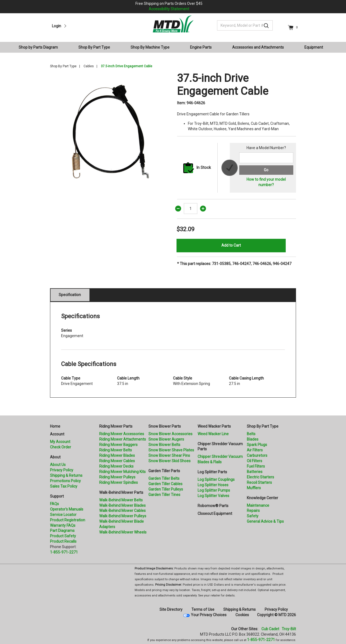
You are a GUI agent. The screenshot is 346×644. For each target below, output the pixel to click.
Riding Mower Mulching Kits (122, 472)
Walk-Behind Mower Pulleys (123, 516)
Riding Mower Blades (117, 455)
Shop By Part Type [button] (94, 47)
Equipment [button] (314, 47)
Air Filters (255, 450)
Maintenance (258, 505)
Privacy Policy (62, 470)
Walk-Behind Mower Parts (121, 492)
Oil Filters (254, 461)
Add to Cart (231, 245)
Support (57, 496)
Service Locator (63, 515)
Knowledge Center (262, 498)
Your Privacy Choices (209, 615)
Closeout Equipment (215, 514)
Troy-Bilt (289, 629)
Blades (253, 439)
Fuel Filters (256, 466)
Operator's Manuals (67, 509)
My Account (60, 442)
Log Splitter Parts (212, 472)
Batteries (255, 472)
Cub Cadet (270, 629)
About (55, 457)
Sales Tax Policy (64, 486)
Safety (253, 516)
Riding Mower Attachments (123, 439)
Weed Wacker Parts (214, 426)
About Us (58, 465)
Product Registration (68, 520)
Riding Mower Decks (116, 466)
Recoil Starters (259, 482)
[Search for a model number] (266, 158)
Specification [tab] (70, 295)
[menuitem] (40, 47)
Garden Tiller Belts (164, 478)
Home (55, 426)
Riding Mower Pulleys (117, 477)
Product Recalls (63, 541)
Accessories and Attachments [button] (258, 47)
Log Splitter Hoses (213, 485)
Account (57, 434)
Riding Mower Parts (116, 426)
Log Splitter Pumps (214, 490)
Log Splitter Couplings (216, 479)
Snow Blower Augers (166, 439)
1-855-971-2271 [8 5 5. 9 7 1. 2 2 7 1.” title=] (64, 552)
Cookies (242, 615)
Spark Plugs (257, 445)
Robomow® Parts (213, 506)
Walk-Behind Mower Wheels (123, 532)
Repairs (253, 511)
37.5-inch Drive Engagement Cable (127, 66)
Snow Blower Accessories (170, 434)
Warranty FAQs (63, 525)
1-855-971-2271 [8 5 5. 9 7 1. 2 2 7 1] (261, 640)
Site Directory (171, 609)
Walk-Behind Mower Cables (122, 511)
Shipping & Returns (66, 475)
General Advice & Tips (265, 521)
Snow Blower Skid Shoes (169, 461)
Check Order (61, 447)
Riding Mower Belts (116, 450)
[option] (109, 131)
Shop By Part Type (63, 66)
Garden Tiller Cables (165, 484)
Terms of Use (203, 609)
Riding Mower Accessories (122, 434)
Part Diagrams (62, 531)
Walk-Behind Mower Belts (121, 500)
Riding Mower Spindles (119, 482)
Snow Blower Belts (164, 445)
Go (266, 170)
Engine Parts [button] (201, 47)
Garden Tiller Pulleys (166, 489)
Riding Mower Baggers (118, 445)
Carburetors (257, 455)
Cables (89, 66)
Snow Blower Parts (165, 426)
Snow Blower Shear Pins (169, 455)
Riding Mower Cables (117, 461)
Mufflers (254, 488)
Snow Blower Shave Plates (171, 450)
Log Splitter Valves (213, 496)
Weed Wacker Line (213, 434)
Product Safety (63, 536)
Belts (251, 434)
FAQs (54, 504)
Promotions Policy (65, 481)
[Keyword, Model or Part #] (245, 25)
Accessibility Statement (169, 9)
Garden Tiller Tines (164, 495)
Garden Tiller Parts (164, 471)
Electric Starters (260, 477)
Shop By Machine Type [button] (150, 47)
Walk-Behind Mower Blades (122, 505)
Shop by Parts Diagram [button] (38, 47)
